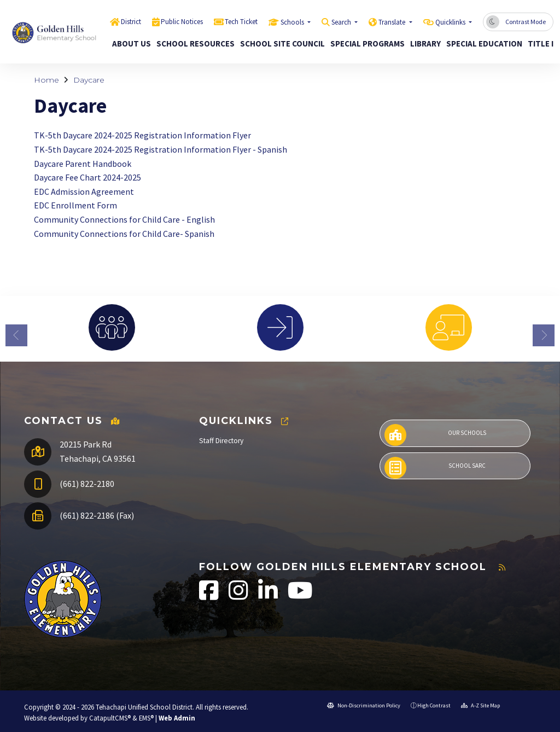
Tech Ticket (241, 22)
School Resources (191, 43)
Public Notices (182, 22)
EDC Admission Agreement (84, 191)
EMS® (146, 718)
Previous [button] (16, 335)
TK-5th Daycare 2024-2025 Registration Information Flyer (142, 135)
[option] (112, 327)
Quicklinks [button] (451, 22)
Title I (539, 43)
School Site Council (278, 43)
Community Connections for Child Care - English (124, 219)
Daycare (89, 80)
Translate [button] (393, 22)
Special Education (480, 43)
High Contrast (434, 705)
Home (46, 80)
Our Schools (435, 435)
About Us (129, 43)
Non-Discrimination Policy (364, 705)
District (131, 22)
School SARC (435, 468)
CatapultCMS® (110, 718)
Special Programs (363, 43)
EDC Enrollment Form (75, 205)
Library (424, 43)
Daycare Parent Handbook (83, 164)
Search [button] (342, 22)
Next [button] (544, 335)
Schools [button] (293, 22)
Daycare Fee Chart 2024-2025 (87, 177)
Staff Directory (221, 441)
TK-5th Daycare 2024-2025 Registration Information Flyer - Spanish (161, 149)
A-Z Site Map (480, 705)
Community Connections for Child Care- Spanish (124, 234)
